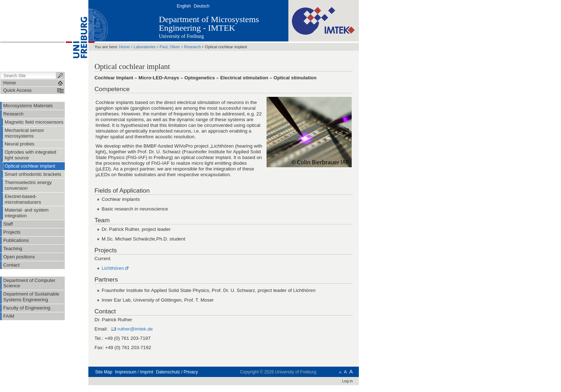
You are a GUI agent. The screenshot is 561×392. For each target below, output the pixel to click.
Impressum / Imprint (134, 372)
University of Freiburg (181, 36)
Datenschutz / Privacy (177, 372)
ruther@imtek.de (135, 329)
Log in (347, 381)
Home (124, 47)
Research (192, 47)
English (184, 6)
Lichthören (113, 268)
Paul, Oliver (170, 47)
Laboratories (145, 47)
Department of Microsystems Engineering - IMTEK (209, 24)
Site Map (104, 372)
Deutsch (201, 6)
